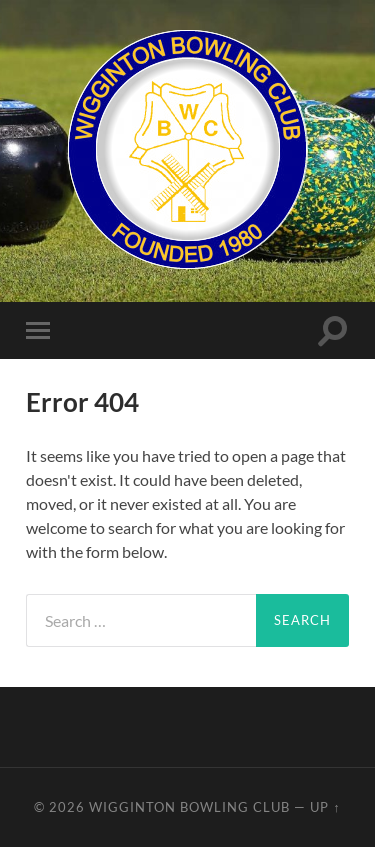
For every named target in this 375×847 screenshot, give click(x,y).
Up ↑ (325, 807)
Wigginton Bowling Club (189, 807)
